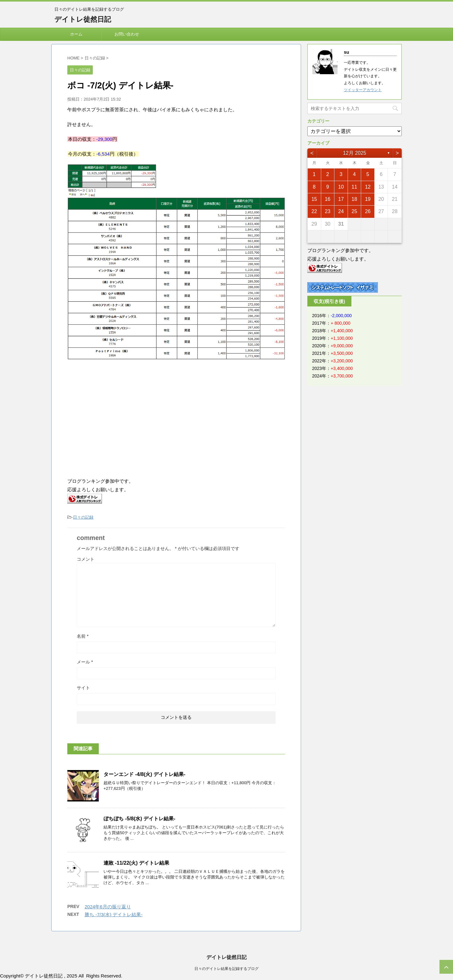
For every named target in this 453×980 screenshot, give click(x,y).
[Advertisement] (120, 419)
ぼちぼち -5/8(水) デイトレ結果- (139, 819)
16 (327, 199)
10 (341, 187)
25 (355, 211)
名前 (83, 636)
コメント (86, 559)
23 (327, 211)
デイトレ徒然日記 (83, 19)
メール (85, 662)
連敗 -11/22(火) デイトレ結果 (136, 863)
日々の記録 (83, 517)
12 (368, 187)
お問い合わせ (127, 34)
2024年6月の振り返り (108, 907)
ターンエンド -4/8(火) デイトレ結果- (144, 774)
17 (341, 199)
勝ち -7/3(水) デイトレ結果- (114, 914)
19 (368, 199)
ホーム (76, 34)
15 (314, 199)
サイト (83, 688)
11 (355, 187)
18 (355, 199)
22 (314, 211)
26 (368, 211)
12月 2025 (355, 153)
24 (341, 211)
